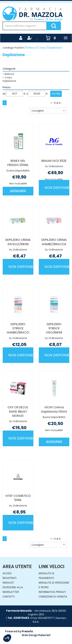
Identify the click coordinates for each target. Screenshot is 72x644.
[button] (48, 111)
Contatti (9, 597)
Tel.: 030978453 (18, 618)
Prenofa (27, 631)
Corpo (42, 48)
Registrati (9, 578)
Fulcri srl (44, 635)
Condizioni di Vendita (53, 597)
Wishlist (8, 583)
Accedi (7, 573)
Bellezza (31, 48)
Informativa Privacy (52, 592)
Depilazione (9, 81)
